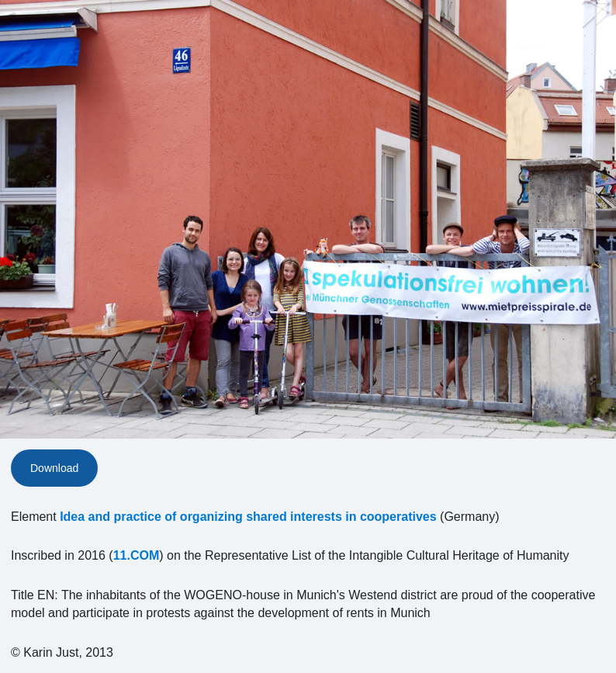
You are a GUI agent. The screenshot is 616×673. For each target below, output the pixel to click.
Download (54, 468)
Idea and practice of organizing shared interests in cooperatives (248, 517)
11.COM (137, 555)
